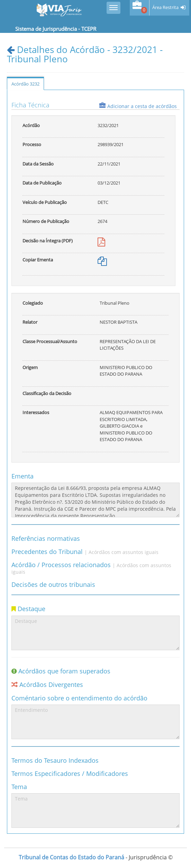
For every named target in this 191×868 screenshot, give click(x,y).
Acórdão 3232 (25, 84)
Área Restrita (165, 7)
